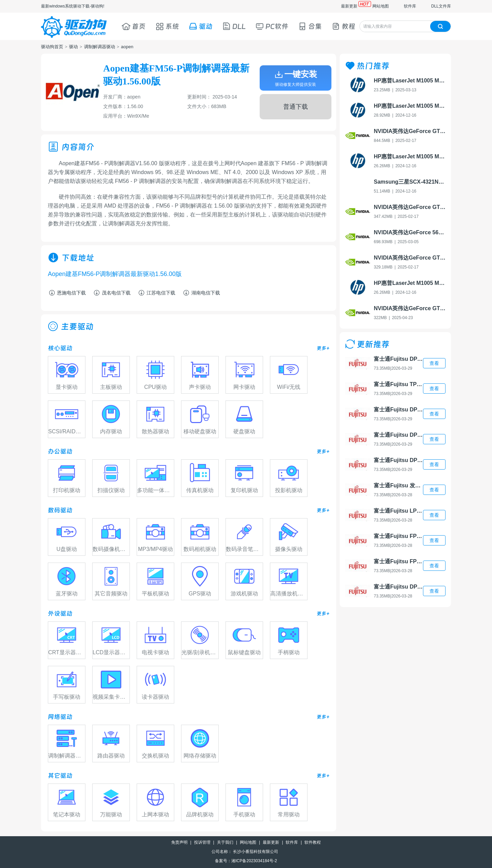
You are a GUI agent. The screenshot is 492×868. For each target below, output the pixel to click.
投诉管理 (202, 842)
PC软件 (272, 26)
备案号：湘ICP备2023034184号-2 (246, 861)
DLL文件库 (441, 6)
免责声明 (179, 842)
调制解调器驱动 (100, 47)
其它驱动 (60, 775)
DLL (234, 26)
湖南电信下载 (201, 293)
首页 (134, 26)
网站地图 (381, 6)
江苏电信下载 (156, 293)
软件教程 (313, 842)
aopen (127, 47)
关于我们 (225, 842)
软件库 (410, 6)
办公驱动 (60, 451)
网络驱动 (60, 717)
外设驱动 (60, 613)
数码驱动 (60, 510)
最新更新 (349, 6)
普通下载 (296, 107)
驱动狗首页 (52, 47)
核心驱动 (60, 348)
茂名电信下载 (112, 293)
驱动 (201, 26)
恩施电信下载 (67, 293)
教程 (343, 26)
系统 (167, 26)
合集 (310, 26)
